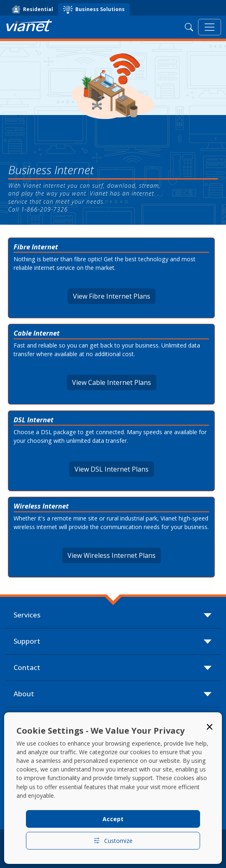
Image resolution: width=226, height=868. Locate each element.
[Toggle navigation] (210, 27)
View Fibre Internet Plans (112, 296)
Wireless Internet (41, 506)
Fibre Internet (36, 247)
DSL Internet (34, 420)
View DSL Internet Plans (112, 469)
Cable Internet (37, 333)
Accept (113, 819)
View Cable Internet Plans (112, 382)
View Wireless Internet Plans (112, 555)
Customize (113, 841)
